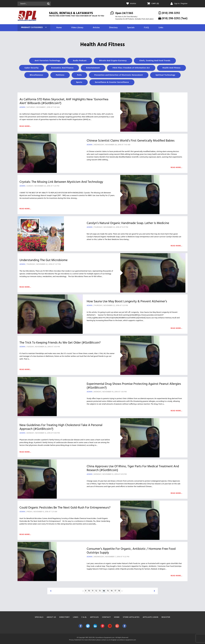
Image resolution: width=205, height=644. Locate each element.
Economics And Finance (62, 68)
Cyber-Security (32, 68)
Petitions (60, 75)
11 (93, 591)
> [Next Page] (122, 591)
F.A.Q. (146, 28)
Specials (131, 28)
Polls (79, 75)
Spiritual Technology (165, 75)
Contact (106, 617)
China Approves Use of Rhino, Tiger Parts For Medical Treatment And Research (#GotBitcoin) (133, 468)
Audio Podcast (80, 61)
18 (119, 591)
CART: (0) (155, 4)
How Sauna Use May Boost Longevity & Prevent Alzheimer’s (127, 302)
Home (59, 28)
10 (89, 591)
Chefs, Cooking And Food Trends (155, 61)
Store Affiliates (131, 617)
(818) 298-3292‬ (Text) (175, 18)
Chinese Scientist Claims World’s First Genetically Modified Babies (131, 141)
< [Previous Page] (83, 591)
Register (166, 617)
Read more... (25, 126)
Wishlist (133, 4)
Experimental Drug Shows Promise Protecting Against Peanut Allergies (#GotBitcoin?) (134, 386)
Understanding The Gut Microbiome (43, 260)
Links (161, 28)
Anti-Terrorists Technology (47, 61)
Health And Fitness (171, 68)
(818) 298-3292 (171, 13)
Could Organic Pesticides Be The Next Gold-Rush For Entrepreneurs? (65, 508)
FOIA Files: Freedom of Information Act (131, 68)
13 (100, 591)
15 (108, 591)
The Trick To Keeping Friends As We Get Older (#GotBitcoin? (60, 343)
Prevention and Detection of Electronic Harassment (119, 75)
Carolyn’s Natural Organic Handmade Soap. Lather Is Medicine (128, 223)
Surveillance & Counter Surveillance (112, 82)
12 (96, 591)
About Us (51, 617)
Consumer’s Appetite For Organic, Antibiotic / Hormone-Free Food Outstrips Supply (131, 551)
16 (112, 591)
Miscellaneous (36, 75)
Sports (79, 82)
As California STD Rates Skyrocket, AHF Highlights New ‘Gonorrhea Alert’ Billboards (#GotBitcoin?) (64, 101)
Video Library (77, 28)
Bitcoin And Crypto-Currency (113, 61)
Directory (113, 28)
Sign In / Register (181, 4)
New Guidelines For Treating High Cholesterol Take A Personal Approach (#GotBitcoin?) (61, 427)
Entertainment (93, 68)
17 (115, 591)
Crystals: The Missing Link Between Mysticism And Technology (61, 182)
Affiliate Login (151, 617)
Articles (96, 28)
